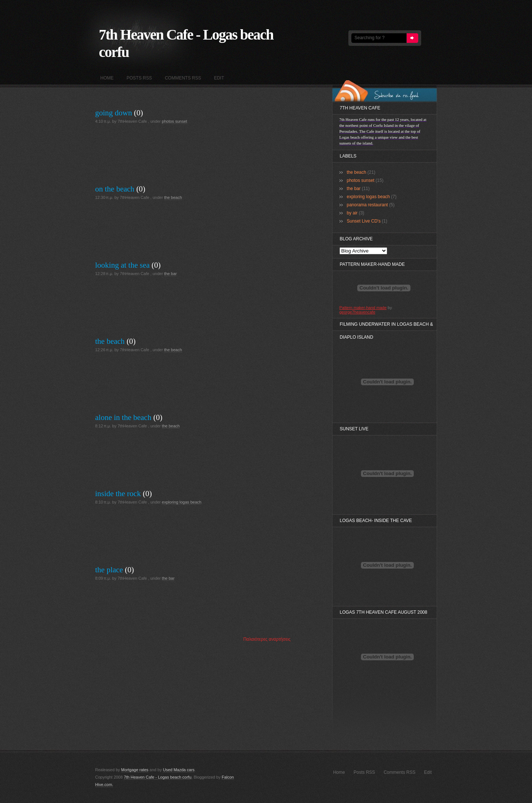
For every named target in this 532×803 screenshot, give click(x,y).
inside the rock (118, 494)
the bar (170, 274)
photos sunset (175, 121)
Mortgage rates (135, 770)
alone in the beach (123, 417)
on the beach (115, 189)
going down (114, 113)
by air (352, 213)
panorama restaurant (367, 205)
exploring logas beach (182, 502)
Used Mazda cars (179, 770)
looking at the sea (123, 265)
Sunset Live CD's (364, 221)
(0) (139, 113)
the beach (173, 197)
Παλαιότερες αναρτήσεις (267, 639)
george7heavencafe (357, 312)
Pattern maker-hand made (363, 308)
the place (109, 570)
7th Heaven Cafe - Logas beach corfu (158, 777)
